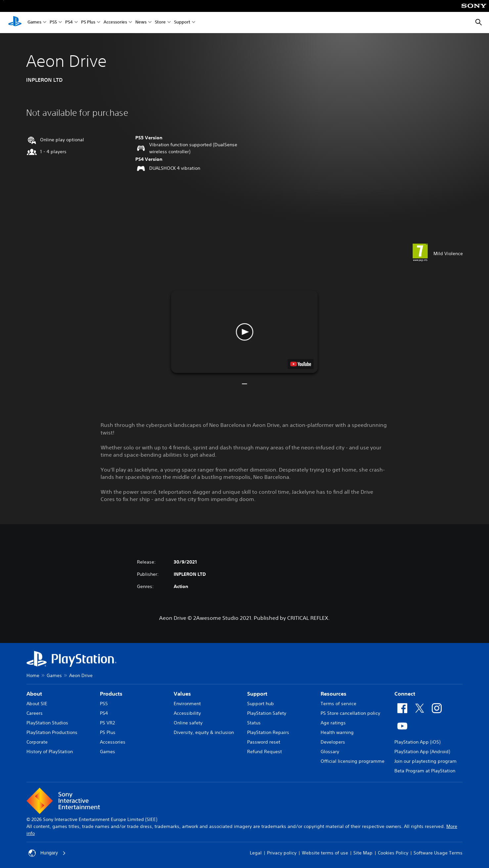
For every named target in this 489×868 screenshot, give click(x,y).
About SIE (37, 704)
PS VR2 (107, 723)
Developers (333, 742)
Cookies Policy (393, 853)
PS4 (69, 23)
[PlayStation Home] (15, 23)
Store (160, 23)
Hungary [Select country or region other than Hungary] (47, 853)
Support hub (261, 704)
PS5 (53, 23)
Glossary (330, 752)
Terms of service (338, 704)
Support (182, 23)
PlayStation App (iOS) (417, 742)
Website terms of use (325, 853)
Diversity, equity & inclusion (204, 732)
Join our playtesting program (425, 761)
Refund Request (265, 752)
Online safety (188, 723)
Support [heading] (257, 694)
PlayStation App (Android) (422, 752)
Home (33, 675)
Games (34, 23)
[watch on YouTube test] (301, 364)
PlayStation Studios (47, 723)
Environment (187, 704)
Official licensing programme (353, 761)
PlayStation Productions (52, 732)
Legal (256, 853)
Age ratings (333, 723)
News (141, 23)
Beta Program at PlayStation (425, 771)
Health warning (337, 732)
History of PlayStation (50, 752)
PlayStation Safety (267, 713)
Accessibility (187, 713)
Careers (35, 713)
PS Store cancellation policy (350, 713)
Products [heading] (111, 694)
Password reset (264, 742)
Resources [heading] (333, 694)
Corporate (37, 742)
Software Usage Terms (438, 853)
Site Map (363, 853)
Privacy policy (282, 853)
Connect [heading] (405, 694)
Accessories (115, 23)
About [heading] (34, 694)
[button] (244, 332)
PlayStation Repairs (268, 732)
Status (254, 723)
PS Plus (88, 23)
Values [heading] (182, 694)
